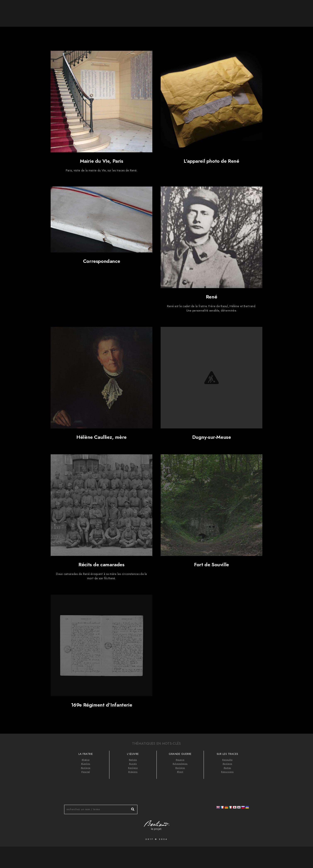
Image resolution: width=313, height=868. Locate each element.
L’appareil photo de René (211, 161)
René (212, 297)
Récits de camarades (101, 564)
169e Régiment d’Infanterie (102, 705)
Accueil (215, 10)
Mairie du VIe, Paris (102, 161)
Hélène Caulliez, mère (101, 437)
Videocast (291, 10)
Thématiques (263, 10)
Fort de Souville (212, 564)
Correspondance (101, 261)
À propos (237, 10)
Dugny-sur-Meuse (212, 437)
